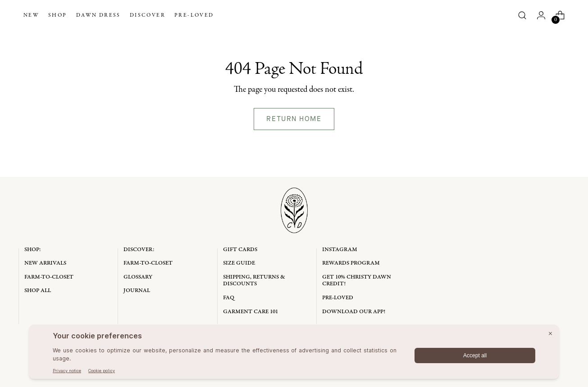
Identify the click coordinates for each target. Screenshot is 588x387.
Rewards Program (351, 263)
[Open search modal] (522, 15)
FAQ (229, 298)
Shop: (33, 250)
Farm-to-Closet (49, 277)
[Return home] (294, 119)
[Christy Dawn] (294, 15)
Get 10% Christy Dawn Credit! (357, 281)
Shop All (38, 290)
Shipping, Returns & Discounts (254, 281)
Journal (137, 290)
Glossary (138, 277)
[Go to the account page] (541, 15)
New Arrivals (45, 263)
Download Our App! (354, 312)
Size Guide (239, 263)
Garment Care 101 (251, 312)
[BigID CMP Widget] (294, 354)
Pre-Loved (338, 298)
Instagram (340, 250)
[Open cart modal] (560, 15)
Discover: (139, 250)
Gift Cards (240, 250)
